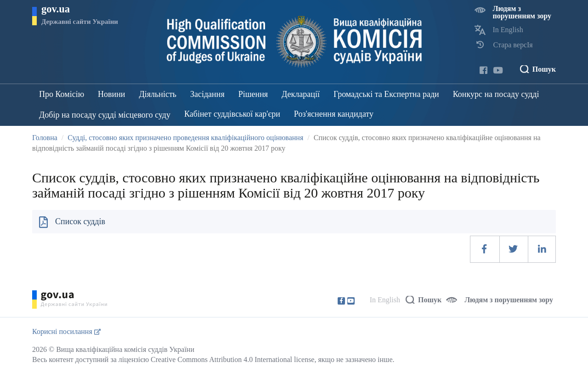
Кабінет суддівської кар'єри (232, 114)
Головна (45, 138)
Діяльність (158, 94)
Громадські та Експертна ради (386, 94)
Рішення (253, 94)
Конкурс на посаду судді (496, 94)
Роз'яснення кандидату (334, 114)
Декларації (301, 94)
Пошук (544, 69)
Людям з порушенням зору (522, 12)
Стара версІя (513, 45)
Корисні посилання (66, 331)
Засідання (207, 94)
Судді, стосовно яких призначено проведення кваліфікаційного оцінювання (185, 138)
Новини (111, 94)
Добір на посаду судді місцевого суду (105, 115)
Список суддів (80, 221)
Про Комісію (62, 94)
